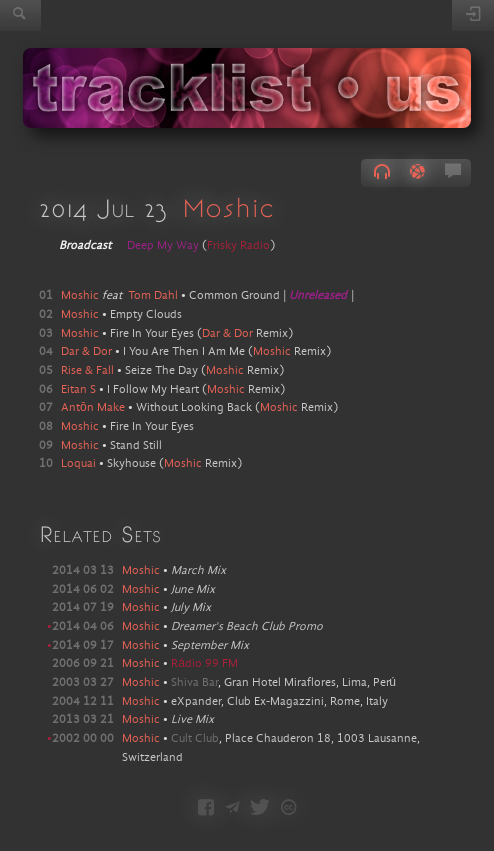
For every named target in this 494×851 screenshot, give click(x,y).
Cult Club (195, 739)
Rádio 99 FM (204, 664)
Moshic (228, 207)
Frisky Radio (238, 246)
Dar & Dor (227, 334)
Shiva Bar (194, 683)
